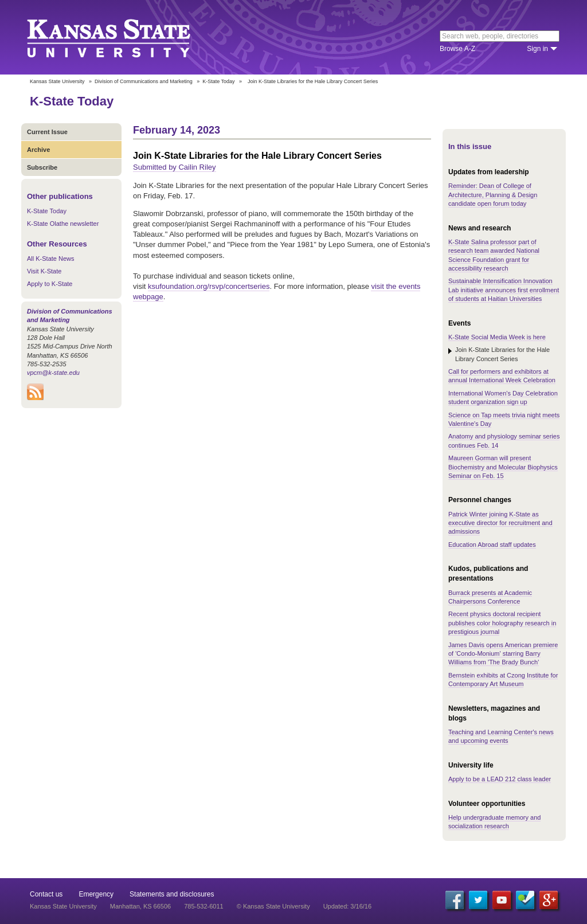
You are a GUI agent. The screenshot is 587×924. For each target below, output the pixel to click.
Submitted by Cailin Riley (175, 167)
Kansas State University (123, 37)
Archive (38, 150)
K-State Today (218, 81)
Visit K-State (44, 271)
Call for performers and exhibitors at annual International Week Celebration (502, 376)
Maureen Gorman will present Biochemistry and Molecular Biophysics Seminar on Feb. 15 (503, 467)
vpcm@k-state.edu (53, 373)
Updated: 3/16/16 (347, 906)
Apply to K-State (50, 284)
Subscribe (42, 167)
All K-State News (51, 259)
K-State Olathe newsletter (63, 224)
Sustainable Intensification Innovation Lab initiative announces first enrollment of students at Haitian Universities (504, 290)
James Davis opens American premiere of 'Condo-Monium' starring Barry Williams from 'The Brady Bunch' (503, 654)
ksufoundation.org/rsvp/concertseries (209, 286)
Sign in (537, 49)
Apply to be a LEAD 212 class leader (500, 779)
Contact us (46, 894)
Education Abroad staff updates (492, 545)
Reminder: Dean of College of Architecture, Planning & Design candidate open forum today (493, 195)
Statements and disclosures (172, 894)
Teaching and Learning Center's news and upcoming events (501, 736)
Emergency (96, 894)
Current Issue (47, 132)
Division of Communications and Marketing (144, 81)
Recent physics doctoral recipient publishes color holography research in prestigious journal (502, 623)
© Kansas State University (273, 906)
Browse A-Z (457, 49)
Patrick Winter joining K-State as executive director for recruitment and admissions (500, 523)
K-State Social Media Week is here (497, 337)
